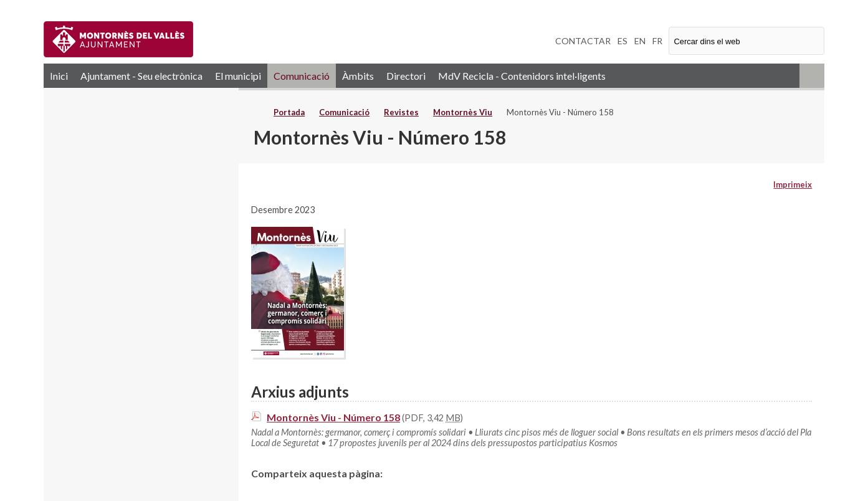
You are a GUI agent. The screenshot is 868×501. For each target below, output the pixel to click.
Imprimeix (793, 184)
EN (640, 41)
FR (657, 41)
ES (622, 41)
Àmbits (358, 76)
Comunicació (302, 76)
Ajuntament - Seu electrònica (141, 76)
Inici (59, 76)
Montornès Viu (463, 112)
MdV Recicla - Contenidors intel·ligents (522, 76)
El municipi (238, 76)
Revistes (401, 112)
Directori (406, 76)
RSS (812, 76)
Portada (289, 112)
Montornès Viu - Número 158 (333, 417)
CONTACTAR (583, 41)
